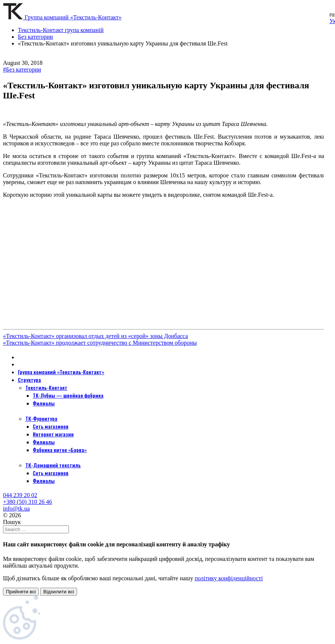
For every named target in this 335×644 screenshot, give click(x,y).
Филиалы (44, 403)
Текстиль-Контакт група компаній (61, 30)
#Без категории (22, 70)
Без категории (35, 37)
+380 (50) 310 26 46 (28, 502)
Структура (29, 380)
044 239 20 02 (20, 495)
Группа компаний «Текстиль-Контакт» (61, 372)
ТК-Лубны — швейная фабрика (68, 395)
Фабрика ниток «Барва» (60, 450)
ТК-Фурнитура (41, 418)
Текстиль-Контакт (46, 387)
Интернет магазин (53, 434)
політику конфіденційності (229, 578)
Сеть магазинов (51, 426)
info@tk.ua (16, 509)
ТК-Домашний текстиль (53, 465)
